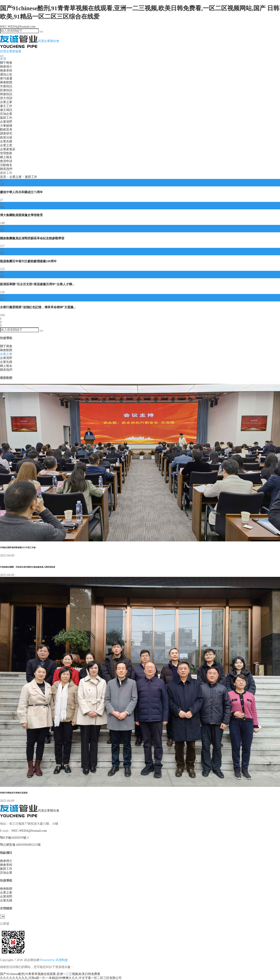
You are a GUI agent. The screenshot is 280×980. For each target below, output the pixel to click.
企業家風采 (8, 149)
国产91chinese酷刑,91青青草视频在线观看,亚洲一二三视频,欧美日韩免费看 (50, 974)
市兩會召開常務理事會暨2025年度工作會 (18, 548)
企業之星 (6, 145)
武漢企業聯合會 (30, 811)
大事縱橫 (6, 126)
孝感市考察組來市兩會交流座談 (14, 793)
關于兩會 (6, 63)
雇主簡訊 (6, 110)
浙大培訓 (6, 98)
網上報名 (6, 157)
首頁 (3, 59)
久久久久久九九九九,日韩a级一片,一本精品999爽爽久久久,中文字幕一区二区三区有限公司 (61, 978)
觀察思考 (6, 130)
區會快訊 (6, 90)
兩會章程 (6, 71)
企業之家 (6, 102)
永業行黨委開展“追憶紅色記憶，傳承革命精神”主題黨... (38, 307)
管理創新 (6, 153)
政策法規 (6, 137)
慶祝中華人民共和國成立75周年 (21, 192)
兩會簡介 (6, 67)
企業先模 (6, 141)
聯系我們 (6, 169)
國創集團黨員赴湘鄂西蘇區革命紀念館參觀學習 (32, 238)
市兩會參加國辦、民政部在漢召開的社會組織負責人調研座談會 (28, 567)
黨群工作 (6, 118)
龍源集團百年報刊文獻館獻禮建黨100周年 (28, 261)
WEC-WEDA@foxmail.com (18, 27)
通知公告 (6, 74)
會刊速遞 (6, 78)
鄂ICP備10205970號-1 (14, 838)
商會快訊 (6, 94)
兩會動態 (6, 82)
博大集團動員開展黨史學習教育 (21, 215)
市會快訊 (6, 86)
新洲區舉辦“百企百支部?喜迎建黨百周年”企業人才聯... (37, 284)
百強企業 (6, 114)
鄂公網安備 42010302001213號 (20, 845)
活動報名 (6, 165)
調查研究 (6, 134)
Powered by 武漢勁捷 (54, 960)
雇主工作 (6, 106)
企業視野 (6, 122)
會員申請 (6, 161)
